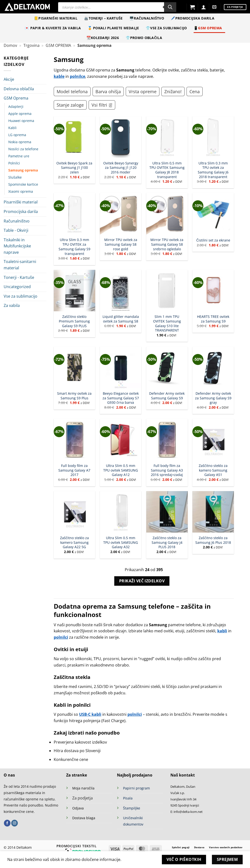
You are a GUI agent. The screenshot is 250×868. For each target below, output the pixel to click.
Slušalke (15, 177)
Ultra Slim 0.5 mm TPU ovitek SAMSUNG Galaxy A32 (121, 542)
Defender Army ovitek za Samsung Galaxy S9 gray (213, 398)
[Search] (170, 7)
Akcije (9, 79)
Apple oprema (20, 114)
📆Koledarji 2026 (104, 38)
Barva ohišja (108, 91)
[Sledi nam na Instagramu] (15, 823)
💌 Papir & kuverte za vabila (54, 28)
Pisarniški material (21, 202)
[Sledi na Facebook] (7, 823)
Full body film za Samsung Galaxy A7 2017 (74, 470)
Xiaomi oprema (21, 191)
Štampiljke (132, 808)
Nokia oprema (20, 142)
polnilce (78, 76)
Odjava (78, 808)
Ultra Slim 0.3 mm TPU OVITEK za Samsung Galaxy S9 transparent (74, 247)
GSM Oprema (16, 98)
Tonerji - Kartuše (19, 277)
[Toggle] (43, 98)
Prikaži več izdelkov (142, 581)
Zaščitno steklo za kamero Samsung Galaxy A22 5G (74, 542)
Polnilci (14, 163)
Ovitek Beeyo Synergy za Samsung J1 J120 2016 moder (121, 168)
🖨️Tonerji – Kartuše (105, 18)
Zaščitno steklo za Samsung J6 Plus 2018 (213, 540)
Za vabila (12, 305)
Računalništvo (17, 221)
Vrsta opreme (143, 91)
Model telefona (72, 91)
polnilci (61, 637)
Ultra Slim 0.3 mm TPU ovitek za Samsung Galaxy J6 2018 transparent (213, 170)
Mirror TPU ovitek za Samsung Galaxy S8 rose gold (121, 244)
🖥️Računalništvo (148, 18)
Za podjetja (83, 798)
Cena (195, 91)
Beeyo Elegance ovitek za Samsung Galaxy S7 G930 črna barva (121, 398)
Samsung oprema (23, 170)
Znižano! (173, 91)
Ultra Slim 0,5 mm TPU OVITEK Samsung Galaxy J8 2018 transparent (167, 170)
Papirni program (136, 788)
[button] (192, 7)
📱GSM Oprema (209, 28)
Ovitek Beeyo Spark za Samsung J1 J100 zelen (74, 168)
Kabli (12, 128)
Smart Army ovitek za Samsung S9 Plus (74, 396)
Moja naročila (83, 788)
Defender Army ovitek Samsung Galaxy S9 (167, 396)
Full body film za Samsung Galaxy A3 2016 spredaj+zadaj (167, 470)
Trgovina (31, 45)
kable (59, 76)
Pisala (128, 798)
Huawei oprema (21, 121)
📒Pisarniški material (57, 18)
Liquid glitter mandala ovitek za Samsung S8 (121, 319)
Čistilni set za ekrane (213, 240)
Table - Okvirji (16, 230)
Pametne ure (19, 156)
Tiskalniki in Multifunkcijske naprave (17, 246)
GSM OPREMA (58, 45)
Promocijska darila (21, 212)
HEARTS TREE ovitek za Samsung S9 (213, 319)
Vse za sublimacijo (21, 296)
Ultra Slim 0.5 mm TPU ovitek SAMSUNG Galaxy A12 (121, 470)
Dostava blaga (84, 818)
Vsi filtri (102, 105)
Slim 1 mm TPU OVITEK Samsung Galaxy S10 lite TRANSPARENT (167, 323)
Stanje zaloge (70, 105)
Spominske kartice (23, 184)
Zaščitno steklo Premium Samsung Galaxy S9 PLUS (74, 321)
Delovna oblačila (19, 89)
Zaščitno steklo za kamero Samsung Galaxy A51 (213, 470)
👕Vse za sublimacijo (168, 28)
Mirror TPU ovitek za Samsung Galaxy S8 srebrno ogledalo (167, 244)
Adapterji (16, 106)
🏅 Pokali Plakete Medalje (115, 28)
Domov (10, 45)
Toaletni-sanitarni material (20, 265)
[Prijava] (204, 7)
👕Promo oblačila (146, 38)
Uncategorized (17, 287)
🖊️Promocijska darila (192, 18)
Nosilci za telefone (23, 149)
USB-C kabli (90, 714)
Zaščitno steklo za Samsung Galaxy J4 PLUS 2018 (167, 542)
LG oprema (17, 135)
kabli (222, 631)
